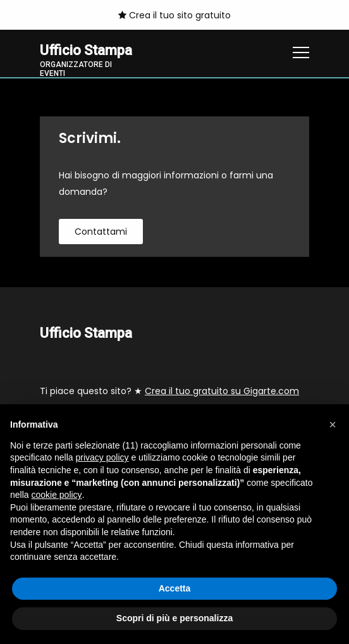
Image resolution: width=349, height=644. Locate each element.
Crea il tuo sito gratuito (174, 15)
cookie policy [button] (56, 495)
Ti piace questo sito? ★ (169, 391)
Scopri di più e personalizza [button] (174, 618)
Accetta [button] (175, 588)
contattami (101, 232)
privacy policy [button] (102, 457)
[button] (333, 424)
